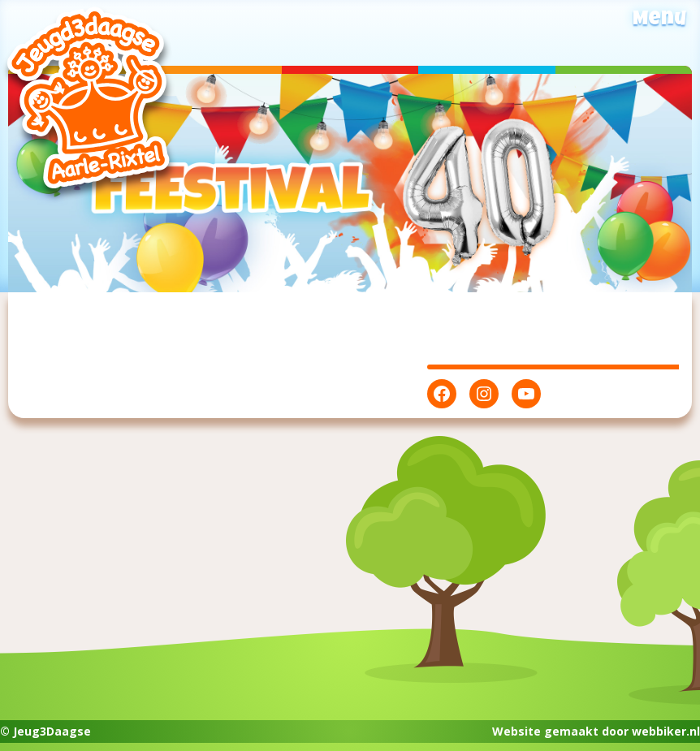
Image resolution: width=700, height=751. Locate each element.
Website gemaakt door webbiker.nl (596, 731)
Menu (659, 20)
